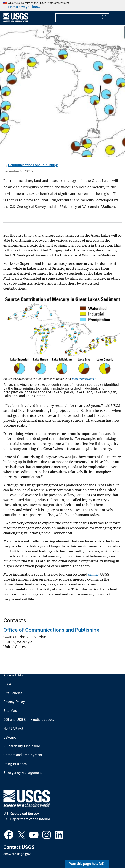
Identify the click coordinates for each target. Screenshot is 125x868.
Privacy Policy (14, 702)
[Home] (16, 21)
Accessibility (13, 675)
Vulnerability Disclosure (22, 746)
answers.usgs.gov (17, 854)
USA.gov (10, 738)
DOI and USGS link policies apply (29, 720)
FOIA (7, 684)
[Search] (105, 18)
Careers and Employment (23, 755)
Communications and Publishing (33, 165)
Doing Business (15, 764)
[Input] (82, 18)
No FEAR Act (13, 729)
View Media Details (84, 379)
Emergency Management (23, 773)
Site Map (10, 711)
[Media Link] (62, 336)
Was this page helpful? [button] (87, 864)
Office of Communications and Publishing (51, 630)
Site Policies (13, 693)
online (93, 574)
